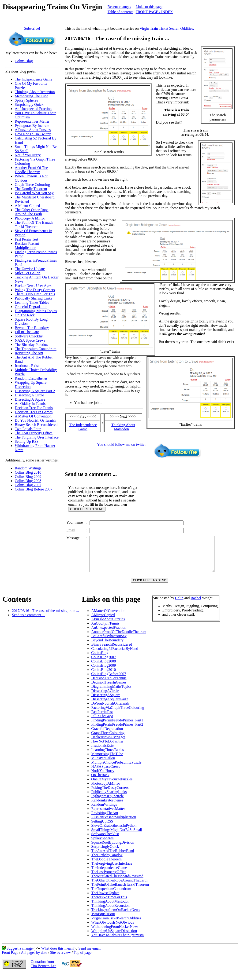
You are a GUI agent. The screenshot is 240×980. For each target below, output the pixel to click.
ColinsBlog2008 (103, 668)
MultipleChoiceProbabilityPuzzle (116, 769)
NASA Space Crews (30, 340)
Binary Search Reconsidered (36, 425)
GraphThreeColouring (108, 740)
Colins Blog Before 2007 (34, 489)
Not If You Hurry (28, 155)
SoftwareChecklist (105, 841)
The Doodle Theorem (31, 189)
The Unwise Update (30, 269)
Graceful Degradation (31, 307)
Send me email (89, 955)
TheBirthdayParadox (107, 862)
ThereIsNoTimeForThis (109, 904)
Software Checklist (29, 336)
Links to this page (149, 7)
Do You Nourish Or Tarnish (36, 420)
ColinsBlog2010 (103, 677)
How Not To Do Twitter (33, 134)
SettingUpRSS (102, 828)
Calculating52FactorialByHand (115, 656)
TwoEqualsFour (103, 921)
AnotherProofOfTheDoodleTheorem (119, 639)
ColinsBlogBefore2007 (109, 681)
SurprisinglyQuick (105, 854)
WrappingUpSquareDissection (114, 938)
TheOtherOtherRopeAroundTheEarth (119, 887)
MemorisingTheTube (107, 761)
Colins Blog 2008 (28, 481)
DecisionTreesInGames (109, 689)
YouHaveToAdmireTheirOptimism (117, 942)
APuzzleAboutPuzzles (108, 626)
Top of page (82, 960)
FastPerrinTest (102, 719)
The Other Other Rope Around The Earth (32, 212)
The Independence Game (34, 79)
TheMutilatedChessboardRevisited (117, 883)
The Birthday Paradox (31, 345)
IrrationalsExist (103, 752)
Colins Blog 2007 (28, 485)
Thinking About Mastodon (123, 427)
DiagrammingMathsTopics (111, 693)
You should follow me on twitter (121, 444)
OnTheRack (100, 782)
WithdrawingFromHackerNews (115, 934)
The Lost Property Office (34, 433)
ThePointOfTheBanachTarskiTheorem (120, 891)
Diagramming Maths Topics (36, 311)
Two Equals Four (28, 429)
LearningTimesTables (107, 757)
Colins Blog (24, 61)
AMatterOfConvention (108, 618)
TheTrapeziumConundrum (111, 896)
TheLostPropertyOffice (109, 879)
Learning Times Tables (32, 302)
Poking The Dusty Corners (35, 290)
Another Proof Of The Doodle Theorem (31, 170)
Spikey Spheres (26, 100)
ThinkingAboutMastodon (110, 908)
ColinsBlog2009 (103, 672)
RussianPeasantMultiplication (114, 824)
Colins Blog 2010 (28, 472)
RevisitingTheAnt (105, 820)
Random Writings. (28, 468)
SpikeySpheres (102, 845)
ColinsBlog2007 (103, 664)
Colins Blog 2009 (28, 477)
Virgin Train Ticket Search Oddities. (167, 28)
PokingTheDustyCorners (110, 795)
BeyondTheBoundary (107, 647)
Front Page (10, 960)
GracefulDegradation (107, 736)
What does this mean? (58, 955)
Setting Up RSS (27, 441)
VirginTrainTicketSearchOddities (116, 925)
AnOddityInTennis (105, 630)
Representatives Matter (32, 121)
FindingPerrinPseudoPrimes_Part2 (117, 731)
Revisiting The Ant (29, 353)
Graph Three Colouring (32, 185)
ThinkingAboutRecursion (110, 912)
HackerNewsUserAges (108, 744)
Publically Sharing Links (33, 298)
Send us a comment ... (28, 622)
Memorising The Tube (32, 96)
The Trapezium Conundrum (36, 349)
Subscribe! (32, 28)
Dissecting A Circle (29, 395)
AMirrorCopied (103, 622)
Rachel (196, 605)
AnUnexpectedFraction (109, 634)
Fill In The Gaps (27, 332)
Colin (179, 605)
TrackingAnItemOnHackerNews (116, 917)
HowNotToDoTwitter (107, 748)
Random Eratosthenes (31, 378)
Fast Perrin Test (26, 239)
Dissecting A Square (30, 399)
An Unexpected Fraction (33, 109)
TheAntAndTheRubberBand (112, 858)
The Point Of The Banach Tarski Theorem (34, 225)
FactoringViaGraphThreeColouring (118, 715)
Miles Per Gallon (28, 273)
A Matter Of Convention (33, 416)
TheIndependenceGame (109, 875)
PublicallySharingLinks (109, 799)
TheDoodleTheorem (106, 866)
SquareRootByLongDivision (113, 849)
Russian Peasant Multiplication (27, 246)
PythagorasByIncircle (107, 803)
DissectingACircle (105, 698)
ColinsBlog (100, 660)
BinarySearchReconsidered (112, 651)
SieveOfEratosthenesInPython (114, 832)
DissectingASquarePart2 (110, 706)
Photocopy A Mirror (30, 218)
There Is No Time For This (35, 294)
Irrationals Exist (27, 366)
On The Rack (25, 315)
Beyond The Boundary (32, 328)
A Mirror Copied (27, 206)
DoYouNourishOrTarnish (110, 710)
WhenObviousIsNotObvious (112, 929)
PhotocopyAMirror (106, 790)
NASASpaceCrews (106, 773)
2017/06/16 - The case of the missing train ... (45, 618)
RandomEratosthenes (107, 807)
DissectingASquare (106, 702)
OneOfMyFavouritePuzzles (112, 786)
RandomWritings (104, 811)
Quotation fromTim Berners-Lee (43, 971)
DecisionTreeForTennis (109, 685)
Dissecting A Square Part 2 (35, 391)
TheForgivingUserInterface (112, 870)
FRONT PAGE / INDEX (154, 12)
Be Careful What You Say (34, 193)
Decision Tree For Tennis (34, 408)
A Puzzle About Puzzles (33, 130)
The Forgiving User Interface (37, 437)
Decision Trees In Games (34, 412)
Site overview (60, 960)
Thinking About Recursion (35, 92)
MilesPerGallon (103, 765)
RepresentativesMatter (108, 816)
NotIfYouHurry (103, 778)
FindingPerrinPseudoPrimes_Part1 (117, 727)
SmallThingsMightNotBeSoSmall (117, 837)
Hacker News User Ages (33, 286)
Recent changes (119, 7)
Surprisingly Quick (29, 104)
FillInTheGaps (102, 723)
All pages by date (34, 960)
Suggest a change (20, 955)
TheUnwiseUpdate (105, 900)
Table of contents (120, 12)
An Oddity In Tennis (30, 404)
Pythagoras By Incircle (32, 126)
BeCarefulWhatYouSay (109, 643)
